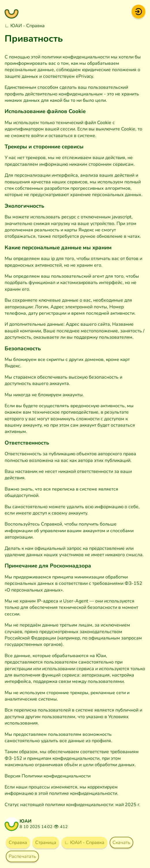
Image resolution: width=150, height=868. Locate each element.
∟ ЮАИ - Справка (25, 26)
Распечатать (22, 856)
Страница (46, 843)
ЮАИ (26, 821)
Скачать (121, 843)
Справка (18, 843)
